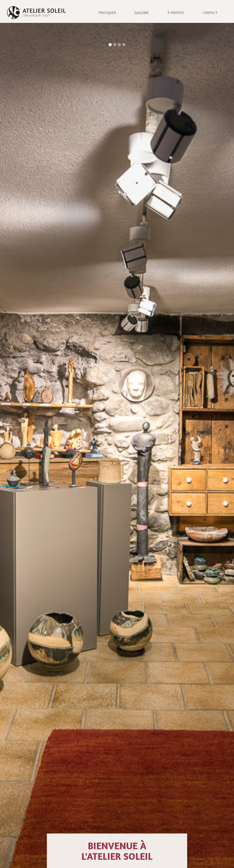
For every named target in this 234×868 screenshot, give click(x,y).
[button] (110, 45)
